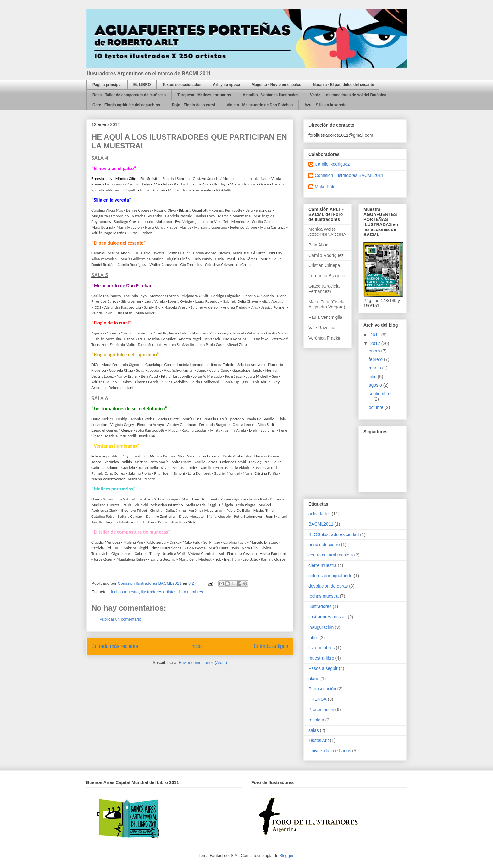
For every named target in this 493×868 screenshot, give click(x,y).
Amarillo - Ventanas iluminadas (271, 95)
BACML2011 (321, 524)
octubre (377, 407)
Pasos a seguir (323, 668)
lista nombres (191, 592)
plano (314, 679)
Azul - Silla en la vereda (325, 105)
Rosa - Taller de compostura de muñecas (129, 95)
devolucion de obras (328, 586)
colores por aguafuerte (330, 576)
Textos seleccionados (182, 85)
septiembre (380, 394)
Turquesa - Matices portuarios (204, 95)
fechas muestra (125, 592)
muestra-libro (321, 658)
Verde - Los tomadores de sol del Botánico (348, 95)
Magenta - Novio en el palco (276, 85)
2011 (376, 335)
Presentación (321, 710)
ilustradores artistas (159, 592)
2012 (376, 343)
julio (373, 377)
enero (375, 351)
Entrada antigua (271, 646)
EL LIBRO (142, 85)
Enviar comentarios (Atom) (203, 663)
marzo (376, 368)
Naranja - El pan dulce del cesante (343, 85)
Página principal (107, 85)
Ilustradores (320, 606)
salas (314, 730)
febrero (376, 359)
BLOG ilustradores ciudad (334, 534)
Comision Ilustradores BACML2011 (349, 175)
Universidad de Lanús (330, 751)
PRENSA (318, 699)
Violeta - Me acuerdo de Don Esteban (260, 105)
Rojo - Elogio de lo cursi (193, 105)
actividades (319, 514)
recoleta (316, 720)
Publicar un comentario (120, 619)
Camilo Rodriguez (332, 164)
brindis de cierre (324, 545)
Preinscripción (322, 689)
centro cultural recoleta (331, 555)
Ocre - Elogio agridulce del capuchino (126, 105)
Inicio (196, 646)
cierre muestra (322, 565)
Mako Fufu (325, 187)
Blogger (286, 856)
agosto (376, 385)
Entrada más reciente (115, 646)
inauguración (321, 627)
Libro (313, 638)
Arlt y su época (226, 85)
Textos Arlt (319, 740)
